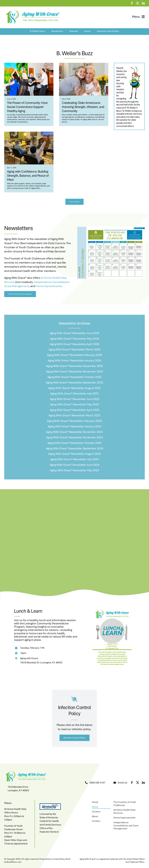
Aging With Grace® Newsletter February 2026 (74, 355)
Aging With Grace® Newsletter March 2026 (74, 349)
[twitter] (138, 3)
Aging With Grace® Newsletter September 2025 (75, 382)
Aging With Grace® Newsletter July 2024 (74, 459)
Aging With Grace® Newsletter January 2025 (74, 426)
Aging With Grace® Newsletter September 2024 (75, 448)
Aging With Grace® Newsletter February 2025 (74, 421)
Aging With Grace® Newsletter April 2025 (74, 410)
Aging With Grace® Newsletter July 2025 (74, 393)
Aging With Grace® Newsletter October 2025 (75, 377)
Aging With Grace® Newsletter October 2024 (75, 443)
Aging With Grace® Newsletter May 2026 (75, 339)
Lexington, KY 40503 (18, 790)
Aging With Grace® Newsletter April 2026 (74, 344)
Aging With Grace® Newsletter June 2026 (75, 333)
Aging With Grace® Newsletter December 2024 (74, 432)
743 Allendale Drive (18, 787)
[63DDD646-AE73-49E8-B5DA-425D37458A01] (29, 64)
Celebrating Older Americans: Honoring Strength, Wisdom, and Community (83, 107)
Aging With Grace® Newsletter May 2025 (75, 404)
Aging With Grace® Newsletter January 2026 (74, 360)
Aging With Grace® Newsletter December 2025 (74, 366)
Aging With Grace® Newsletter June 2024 (75, 465)
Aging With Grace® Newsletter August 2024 (74, 454)
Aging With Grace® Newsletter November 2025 (74, 371)
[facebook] (132, 3)
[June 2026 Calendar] (111, 228)
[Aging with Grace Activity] (29, 133)
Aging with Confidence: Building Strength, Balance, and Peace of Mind (28, 176)
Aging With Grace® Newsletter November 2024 (74, 437)
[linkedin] (143, 3)
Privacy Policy (45, 859)
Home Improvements (49, 286)
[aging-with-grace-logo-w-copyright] (32, 10)
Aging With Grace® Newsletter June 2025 (75, 399)
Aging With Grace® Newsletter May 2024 (75, 470)
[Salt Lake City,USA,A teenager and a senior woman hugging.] (84, 64)
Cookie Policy (59, 859)
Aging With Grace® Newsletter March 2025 (74, 415)
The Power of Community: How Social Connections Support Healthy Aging (27, 107)
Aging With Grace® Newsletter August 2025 (74, 388)
